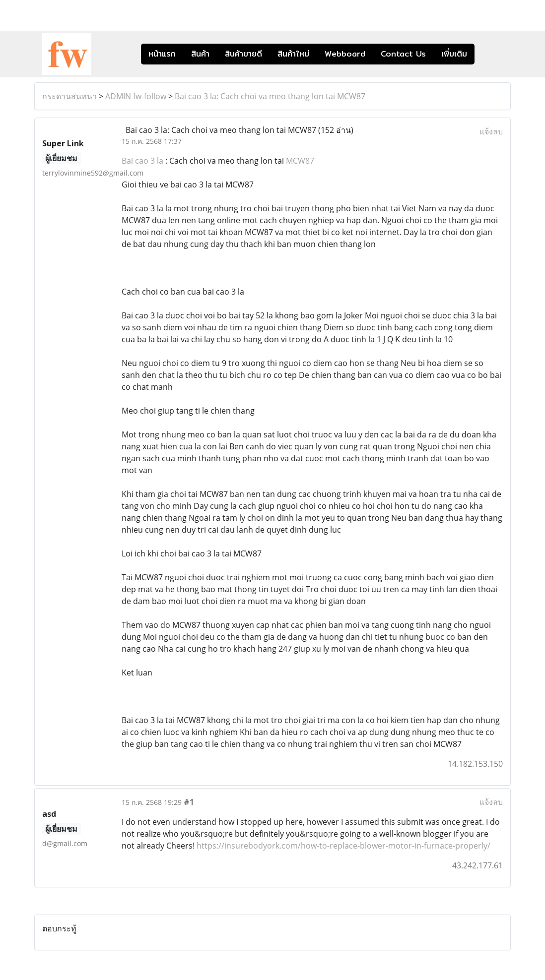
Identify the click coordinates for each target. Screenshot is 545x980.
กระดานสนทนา (69, 96)
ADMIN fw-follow (136, 96)
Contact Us (403, 54)
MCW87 (300, 161)
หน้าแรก (162, 54)
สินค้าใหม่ (293, 54)
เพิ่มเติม (454, 54)
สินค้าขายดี (243, 54)
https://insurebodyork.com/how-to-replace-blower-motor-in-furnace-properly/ (343, 846)
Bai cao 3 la (142, 161)
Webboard (345, 54)
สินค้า (200, 54)
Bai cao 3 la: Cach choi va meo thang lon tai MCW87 (270, 96)
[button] (489, 54)
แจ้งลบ (491, 131)
